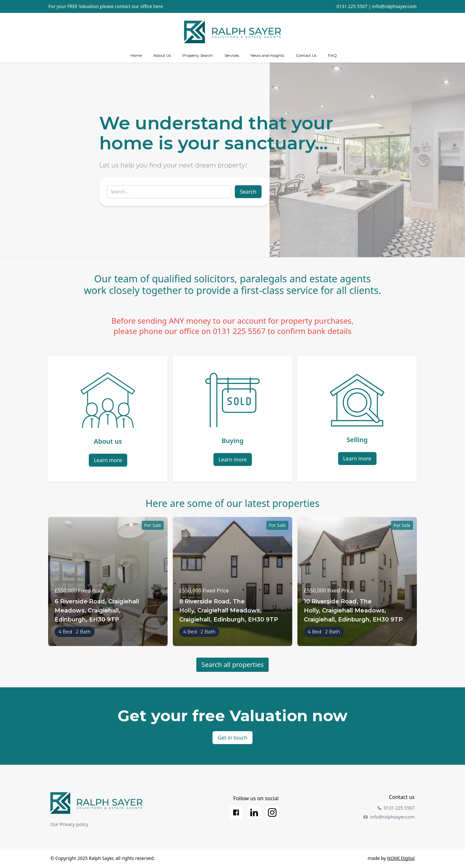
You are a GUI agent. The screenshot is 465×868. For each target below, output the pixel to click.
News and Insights (267, 55)
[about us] (162, 56)
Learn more (108, 460)
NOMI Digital (401, 858)
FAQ (332, 55)
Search (248, 192)
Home (136, 55)
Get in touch (232, 738)
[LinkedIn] (254, 812)
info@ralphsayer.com (394, 6)
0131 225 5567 (352, 6)
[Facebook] (236, 812)
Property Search (198, 55)
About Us (162, 55)
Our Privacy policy (69, 824)
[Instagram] (272, 812)
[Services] (232, 56)
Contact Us (306, 55)
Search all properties (233, 665)
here (158, 6)
